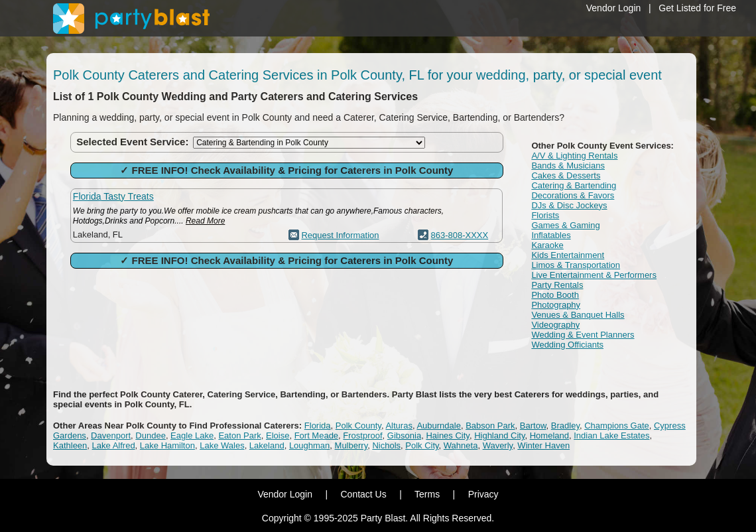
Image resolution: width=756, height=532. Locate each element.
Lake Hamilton (167, 445)
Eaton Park (239, 435)
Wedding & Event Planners (583, 335)
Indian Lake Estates (611, 435)
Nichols (386, 445)
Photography (556, 305)
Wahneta (461, 445)
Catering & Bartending (574, 185)
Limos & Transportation (576, 265)
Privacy (483, 494)
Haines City (448, 435)
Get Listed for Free (697, 8)
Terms (427, 494)
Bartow (533, 426)
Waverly (498, 445)
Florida (318, 426)
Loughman (309, 445)
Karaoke (547, 245)
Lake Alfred (114, 445)
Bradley (565, 426)
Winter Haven (543, 445)
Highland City (499, 435)
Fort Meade (316, 435)
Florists (545, 215)
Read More (205, 221)
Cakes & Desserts (566, 175)
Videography (555, 325)
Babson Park (490, 426)
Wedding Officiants (567, 345)
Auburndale (439, 426)
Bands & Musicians (568, 166)
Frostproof (362, 435)
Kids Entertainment (568, 255)
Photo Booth (555, 295)
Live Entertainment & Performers (594, 275)
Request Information (340, 235)
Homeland (549, 435)
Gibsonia (404, 435)
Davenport (111, 435)
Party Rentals (557, 285)
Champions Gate (617, 426)
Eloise (278, 435)
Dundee (151, 435)
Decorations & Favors (573, 195)
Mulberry (351, 445)
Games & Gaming (565, 225)
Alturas (399, 426)
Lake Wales (222, 445)
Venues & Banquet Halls (578, 315)
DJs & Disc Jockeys (569, 205)
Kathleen (70, 445)
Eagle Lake (192, 435)
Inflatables (551, 235)
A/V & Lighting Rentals (574, 156)
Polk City (422, 445)
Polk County (358, 426)
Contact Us (363, 494)
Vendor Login (614, 8)
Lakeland (267, 445)
